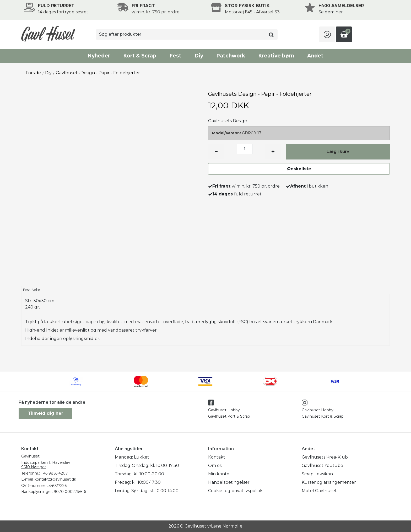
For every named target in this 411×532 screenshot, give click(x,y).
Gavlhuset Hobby (224, 410)
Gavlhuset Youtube (322, 465)
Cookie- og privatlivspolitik (235, 491)
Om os (215, 465)
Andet (315, 56)
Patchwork (231, 56)
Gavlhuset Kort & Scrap (229, 416)
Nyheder (99, 56)
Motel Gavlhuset (319, 491)
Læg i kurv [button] (338, 151)
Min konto (219, 474)
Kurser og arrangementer (329, 482)
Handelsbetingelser (229, 482)
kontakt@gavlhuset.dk (55, 479)
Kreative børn (276, 56)
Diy (199, 56)
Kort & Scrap (140, 56)
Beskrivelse (32, 290)
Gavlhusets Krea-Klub (325, 457)
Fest (175, 56)
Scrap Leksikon (317, 474)
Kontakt (217, 457)
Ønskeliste (299, 169)
